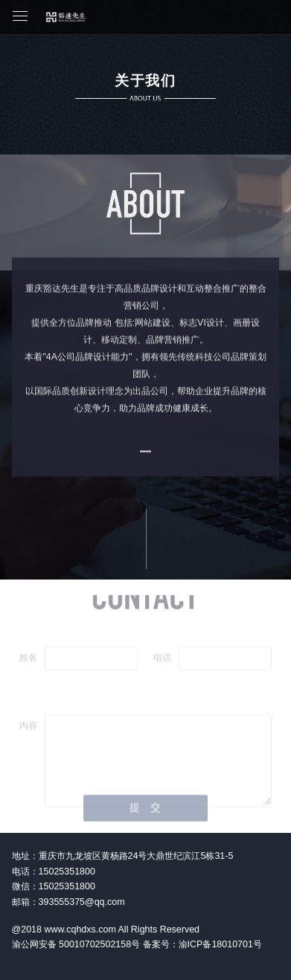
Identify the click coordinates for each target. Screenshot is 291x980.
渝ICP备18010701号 (220, 944)
